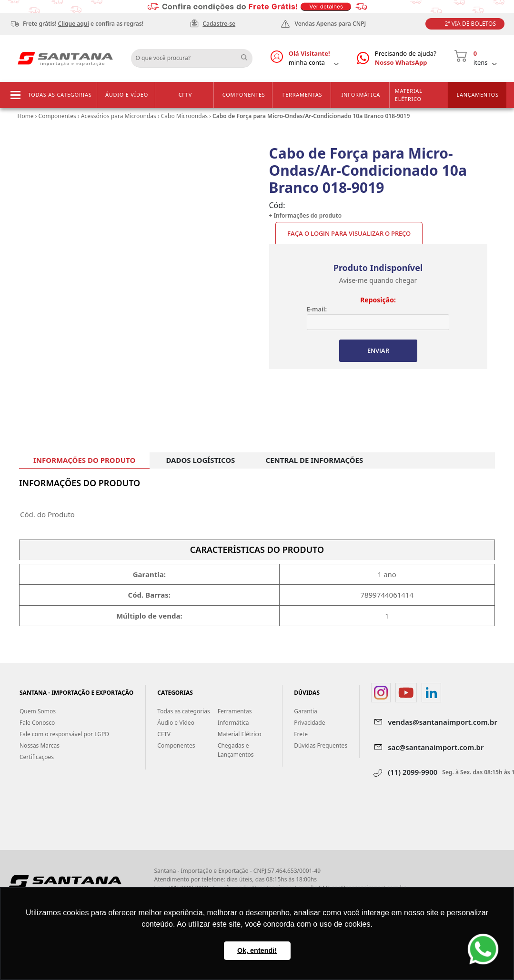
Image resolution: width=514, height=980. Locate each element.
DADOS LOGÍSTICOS (200, 460)
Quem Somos (38, 711)
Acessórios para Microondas (119, 116)
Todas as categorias (60, 95)
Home (26, 116)
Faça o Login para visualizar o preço (349, 233)
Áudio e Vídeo (127, 95)
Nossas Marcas (40, 745)
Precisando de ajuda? (406, 58)
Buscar (248, 55)
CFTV (185, 95)
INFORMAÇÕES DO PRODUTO (84, 460)
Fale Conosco (37, 723)
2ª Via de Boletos (470, 24)
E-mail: (317, 309)
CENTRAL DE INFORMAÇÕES (315, 460)
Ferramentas (302, 95)
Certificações (37, 757)
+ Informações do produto (306, 215)
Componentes (244, 95)
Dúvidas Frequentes (321, 745)
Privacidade (309, 723)
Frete (301, 734)
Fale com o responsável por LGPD (64, 734)
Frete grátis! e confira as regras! (83, 24)
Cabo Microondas (184, 116)
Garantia (306, 711)
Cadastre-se (219, 24)
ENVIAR (378, 350)
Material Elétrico (409, 95)
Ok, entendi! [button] (257, 950)
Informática (361, 95)
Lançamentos (477, 95)
